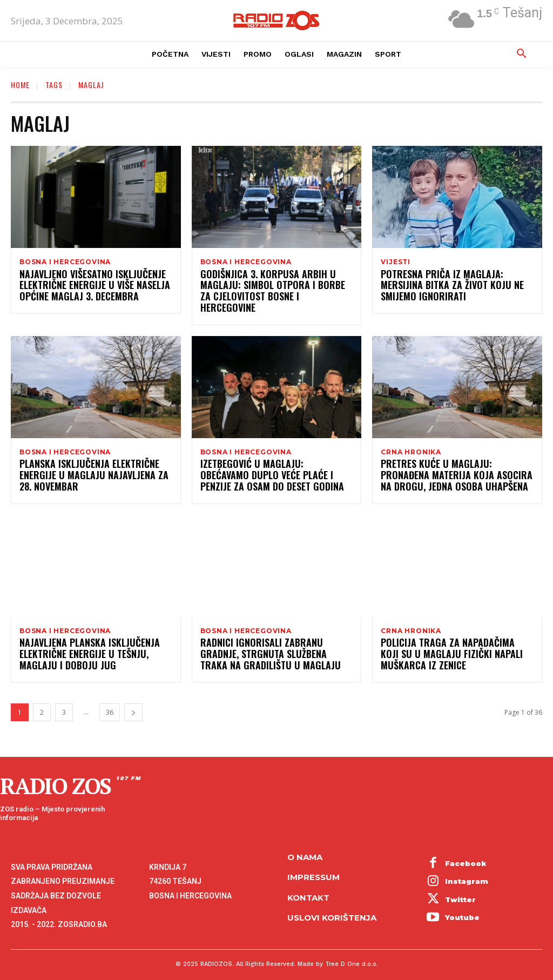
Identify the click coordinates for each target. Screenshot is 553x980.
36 (110, 706)
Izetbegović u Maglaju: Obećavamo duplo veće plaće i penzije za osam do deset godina (273, 468)
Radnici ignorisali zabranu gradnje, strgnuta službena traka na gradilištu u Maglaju (271, 648)
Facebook (466, 854)
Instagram (467, 872)
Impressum (313, 868)
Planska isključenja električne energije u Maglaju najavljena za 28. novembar (90, 468)
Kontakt (308, 888)
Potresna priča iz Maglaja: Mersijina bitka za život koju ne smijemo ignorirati (453, 287)
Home (20, 85)
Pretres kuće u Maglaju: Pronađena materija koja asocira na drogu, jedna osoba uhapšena (456, 468)
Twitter (460, 890)
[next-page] (133, 706)
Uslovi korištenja (332, 908)
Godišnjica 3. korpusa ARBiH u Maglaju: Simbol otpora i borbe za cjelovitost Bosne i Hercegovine (268, 287)
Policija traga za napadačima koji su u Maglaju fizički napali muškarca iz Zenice (457, 648)
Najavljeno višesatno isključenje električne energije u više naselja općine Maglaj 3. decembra (85, 287)
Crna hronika (411, 442)
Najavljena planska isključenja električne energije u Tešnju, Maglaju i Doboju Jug (94, 648)
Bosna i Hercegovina (65, 262)
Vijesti (396, 262)
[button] (522, 54)
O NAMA (305, 848)
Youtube (462, 908)
